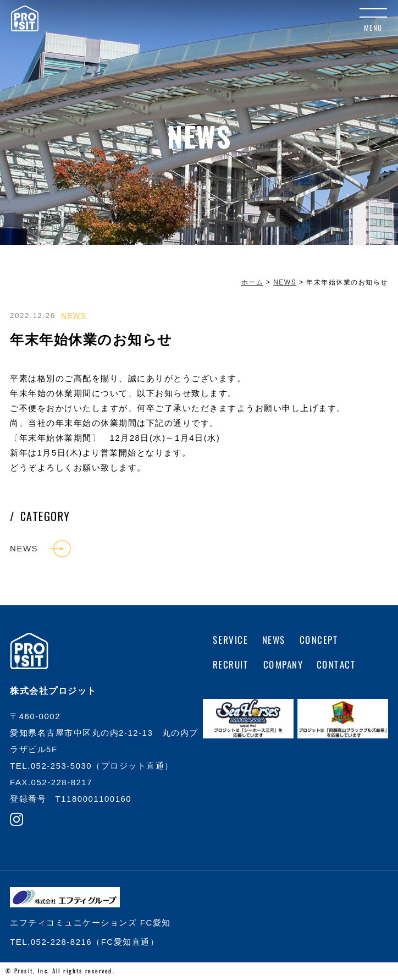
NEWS (74, 316)
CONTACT (337, 664)
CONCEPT (319, 640)
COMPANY (283, 664)
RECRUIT (231, 664)
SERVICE (231, 640)
